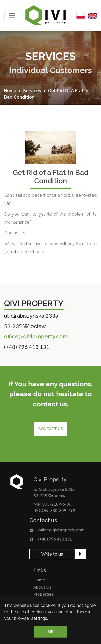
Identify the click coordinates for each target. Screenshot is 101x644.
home (10, 91)
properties (44, 594)
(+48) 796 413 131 (27, 347)
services (32, 91)
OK (51, 632)
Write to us (52, 554)
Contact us (51, 429)
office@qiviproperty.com (36, 337)
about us (42, 587)
